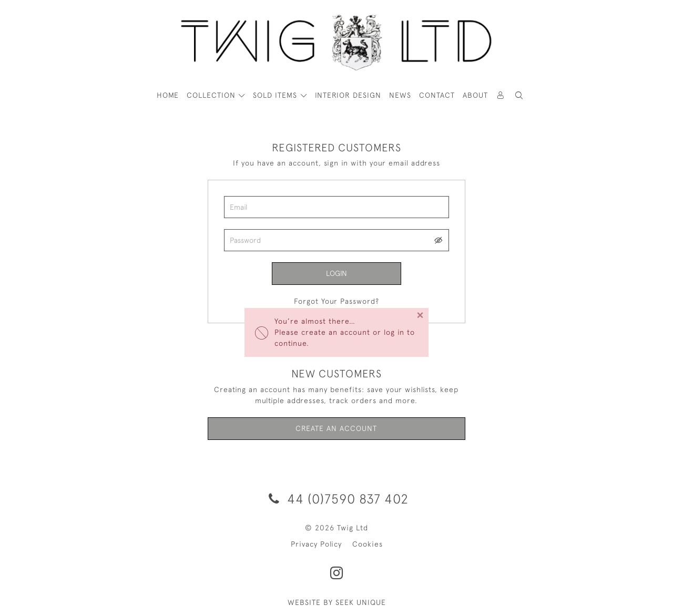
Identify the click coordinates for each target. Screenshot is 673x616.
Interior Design (348, 95)
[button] (519, 95)
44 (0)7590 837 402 (337, 499)
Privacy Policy (316, 544)
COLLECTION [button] (212, 95)
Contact (437, 95)
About (475, 95)
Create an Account (336, 428)
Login (336, 273)
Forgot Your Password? (336, 301)
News (400, 95)
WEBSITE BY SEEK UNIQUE (337, 602)
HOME (168, 95)
